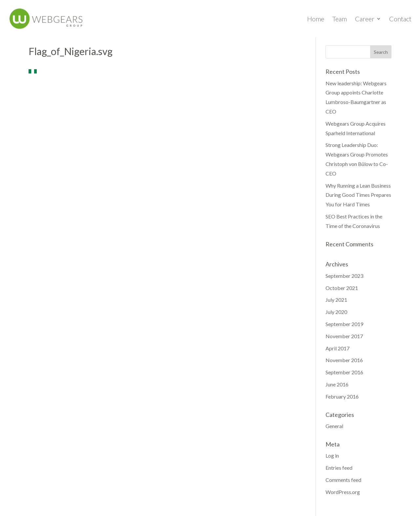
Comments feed (343, 480)
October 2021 (342, 288)
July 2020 (336, 312)
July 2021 (336, 300)
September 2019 (344, 324)
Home (316, 20)
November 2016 (344, 360)
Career (365, 20)
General (334, 426)
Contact (400, 20)
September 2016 (344, 372)
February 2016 (342, 396)
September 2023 (344, 276)
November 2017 (344, 336)
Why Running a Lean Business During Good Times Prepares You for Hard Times (358, 195)
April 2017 (337, 348)
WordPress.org (343, 492)
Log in (332, 455)
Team (340, 20)
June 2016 (337, 384)
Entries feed (339, 468)
